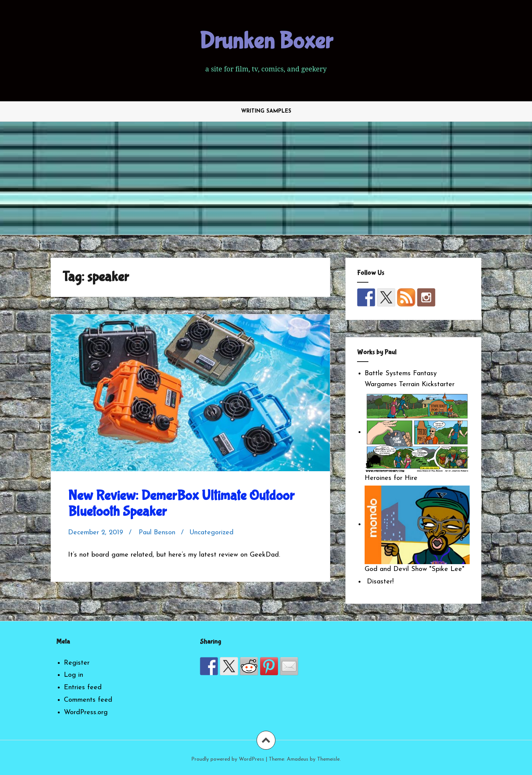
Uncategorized (211, 533)
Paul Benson (157, 533)
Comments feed (88, 700)
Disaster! (379, 582)
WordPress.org (86, 712)
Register (77, 663)
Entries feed (83, 688)
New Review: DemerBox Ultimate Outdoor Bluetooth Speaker (181, 504)
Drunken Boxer (266, 41)
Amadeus (298, 759)
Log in (73, 675)
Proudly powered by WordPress (228, 759)
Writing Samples (266, 111)
